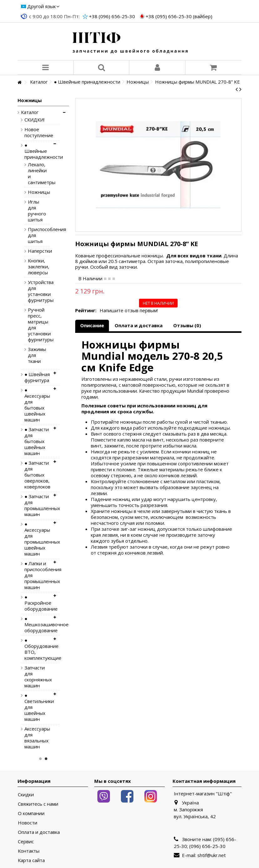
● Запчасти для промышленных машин (37, 505)
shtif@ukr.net (212, 855)
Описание (92, 325)
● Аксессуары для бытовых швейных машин (37, 405)
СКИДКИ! (34, 120)
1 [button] (40, 759)
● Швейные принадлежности (37, 151)
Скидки (26, 795)
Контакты (29, 851)
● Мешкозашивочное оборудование (37, 625)
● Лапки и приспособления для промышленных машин (37, 575)
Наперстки (34, 251)
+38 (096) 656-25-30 (112, 16)
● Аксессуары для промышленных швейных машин (37, 539)
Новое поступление (37, 132)
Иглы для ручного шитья (34, 211)
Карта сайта (31, 860)
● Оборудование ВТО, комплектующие (37, 649)
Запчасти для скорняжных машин (37, 677)
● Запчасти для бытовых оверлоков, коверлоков (37, 475)
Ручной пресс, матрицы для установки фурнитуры (34, 325)
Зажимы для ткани (34, 355)
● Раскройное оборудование (37, 603)
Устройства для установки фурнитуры (34, 291)
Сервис (26, 842)
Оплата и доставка (139, 325)
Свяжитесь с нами (38, 804)
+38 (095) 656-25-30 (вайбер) (179, 16)
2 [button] (46, 759)
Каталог (30, 112)
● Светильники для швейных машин (37, 707)
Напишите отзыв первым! (129, 310)
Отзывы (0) (187, 325)
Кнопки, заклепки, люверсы (34, 267)
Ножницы (34, 192)
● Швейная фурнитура (37, 377)
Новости (28, 823)
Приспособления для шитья (34, 235)
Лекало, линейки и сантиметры (34, 173)
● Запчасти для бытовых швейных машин (37, 441)
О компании (31, 813)
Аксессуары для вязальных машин (37, 738)
